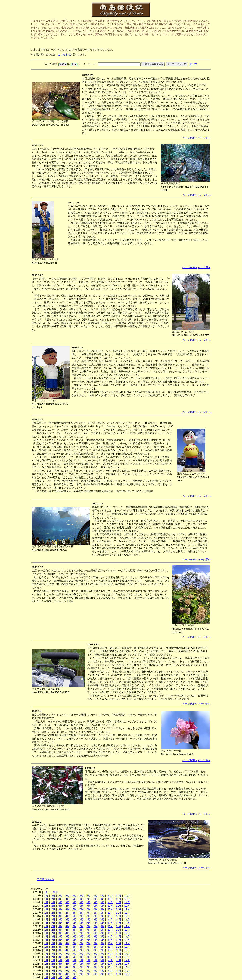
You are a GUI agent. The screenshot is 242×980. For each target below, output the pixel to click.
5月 (74, 896)
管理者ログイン (46, 879)
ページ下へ (204, 138)
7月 (88, 896)
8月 (95, 896)
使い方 (193, 64)
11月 (47, 892)
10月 (110, 896)
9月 (102, 896)
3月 (60, 896)
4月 (67, 896)
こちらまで (64, 54)
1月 (46, 896)
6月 (81, 896)
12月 (55, 892)
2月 (53, 896)
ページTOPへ (190, 138)
